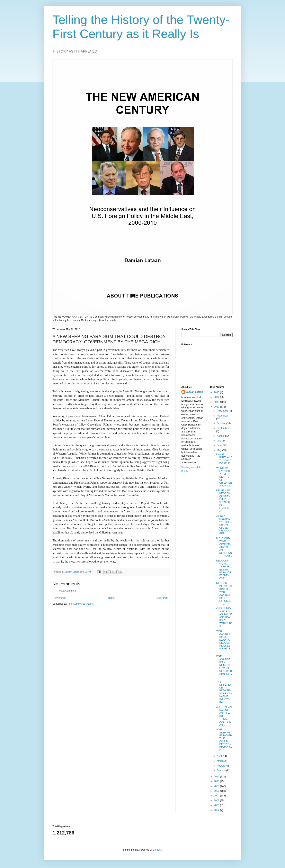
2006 (217, 801)
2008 (217, 791)
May (220, 450)
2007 (217, 796)
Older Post (162, 598)
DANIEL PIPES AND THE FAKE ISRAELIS (224, 459)
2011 (217, 777)
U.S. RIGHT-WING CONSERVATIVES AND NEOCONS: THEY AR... (224, 547)
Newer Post (60, 598)
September (223, 428)
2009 (217, 786)
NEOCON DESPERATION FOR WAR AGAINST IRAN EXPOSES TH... (224, 593)
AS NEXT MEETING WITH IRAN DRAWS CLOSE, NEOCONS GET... (224, 525)
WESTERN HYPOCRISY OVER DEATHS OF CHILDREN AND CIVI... (224, 477)
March (221, 761)
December (223, 411)
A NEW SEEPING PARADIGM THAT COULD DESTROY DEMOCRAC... (224, 740)
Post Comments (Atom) (80, 604)
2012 (217, 407)
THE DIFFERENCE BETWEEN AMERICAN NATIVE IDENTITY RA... (224, 692)
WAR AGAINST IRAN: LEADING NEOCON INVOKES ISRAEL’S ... (223, 641)
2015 (217, 392)
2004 (217, 810)
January (222, 770)
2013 (217, 402)
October (222, 423)
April (220, 756)
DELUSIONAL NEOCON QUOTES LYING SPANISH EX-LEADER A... (224, 501)
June (220, 446)
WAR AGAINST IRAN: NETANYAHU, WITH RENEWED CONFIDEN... (224, 667)
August (221, 436)
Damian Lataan (194, 392)
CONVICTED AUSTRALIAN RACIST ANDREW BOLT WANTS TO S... (224, 617)
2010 (217, 781)
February (222, 766)
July (219, 441)
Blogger (157, 850)
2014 (217, 397)
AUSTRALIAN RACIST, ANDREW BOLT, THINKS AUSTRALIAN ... (224, 716)
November (222, 416)
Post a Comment (67, 591)
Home (111, 598)
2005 (217, 805)
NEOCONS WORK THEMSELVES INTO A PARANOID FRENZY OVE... (224, 569)
